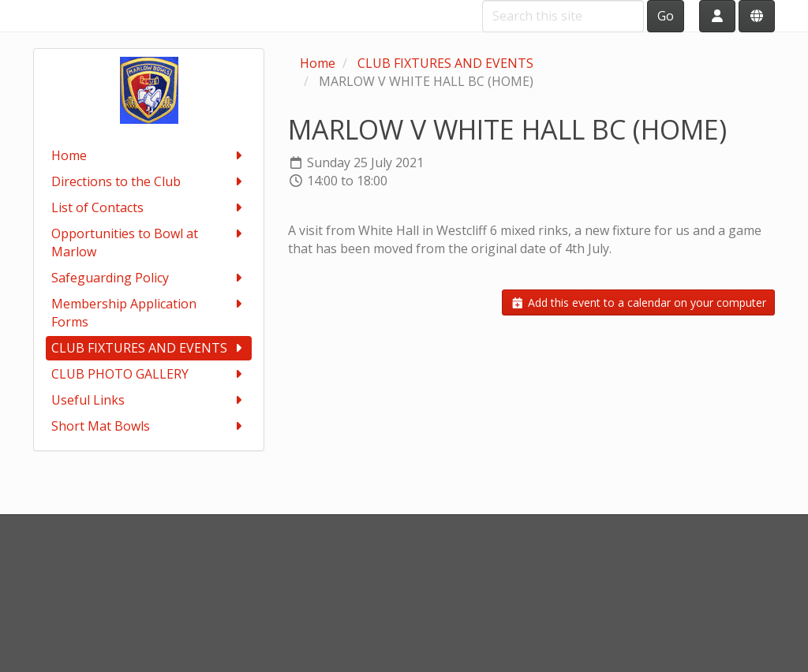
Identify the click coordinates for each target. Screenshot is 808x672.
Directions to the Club (149, 182)
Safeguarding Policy (149, 278)
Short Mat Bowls (149, 426)
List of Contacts (149, 208)
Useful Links (149, 400)
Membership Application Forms (149, 313)
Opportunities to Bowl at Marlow (149, 243)
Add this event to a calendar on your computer (638, 302)
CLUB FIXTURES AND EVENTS (149, 348)
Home (149, 156)
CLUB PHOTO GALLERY (149, 374)
